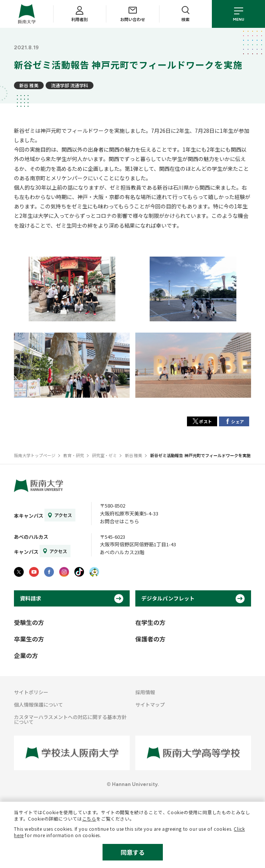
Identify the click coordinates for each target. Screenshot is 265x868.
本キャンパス (29, 516)
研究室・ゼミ (104, 455)
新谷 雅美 (29, 85)
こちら (89, 819)
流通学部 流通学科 (70, 85)
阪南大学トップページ (35, 455)
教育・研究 (74, 455)
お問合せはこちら (119, 521)
